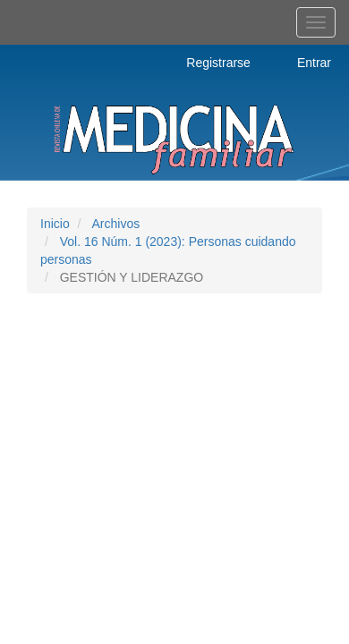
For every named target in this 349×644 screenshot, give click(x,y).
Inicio (55, 224)
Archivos (115, 224)
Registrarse (218, 63)
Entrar (314, 63)
